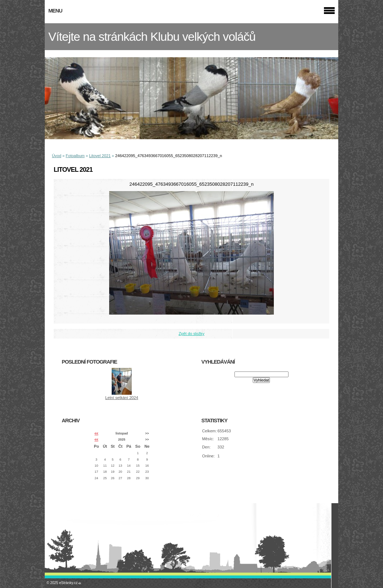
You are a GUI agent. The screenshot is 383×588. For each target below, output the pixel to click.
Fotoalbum (75, 156)
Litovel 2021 (100, 156)
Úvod (57, 156)
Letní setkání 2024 (122, 398)
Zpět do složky (191, 334)
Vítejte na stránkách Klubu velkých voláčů (152, 37)
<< (96, 433)
